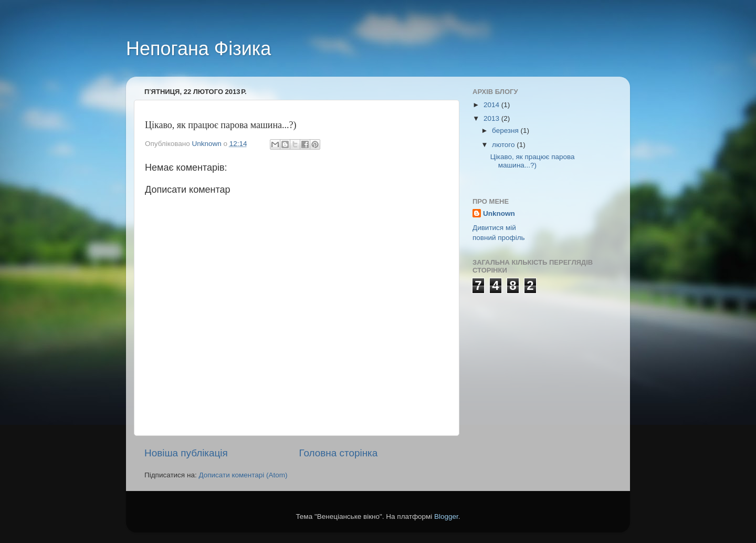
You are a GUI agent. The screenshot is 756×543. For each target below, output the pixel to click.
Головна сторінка (339, 453)
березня (506, 130)
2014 (492, 105)
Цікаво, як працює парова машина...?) (533, 161)
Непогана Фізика (198, 49)
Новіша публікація (186, 453)
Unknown (499, 213)
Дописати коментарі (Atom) (243, 475)
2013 (492, 118)
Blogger (446, 516)
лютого (504, 145)
